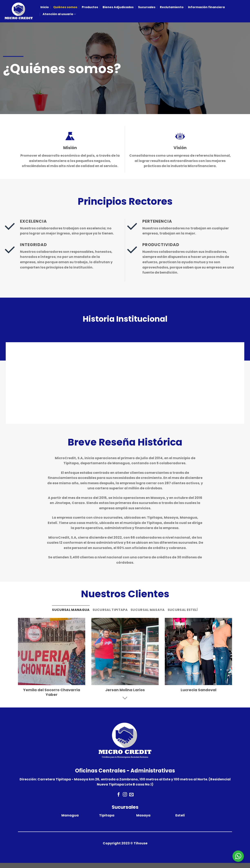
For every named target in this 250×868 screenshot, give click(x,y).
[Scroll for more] (125, 698)
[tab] (71, 610)
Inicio (45, 7)
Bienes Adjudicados (118, 7)
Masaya (143, 815)
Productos (90, 7)
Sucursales (147, 7)
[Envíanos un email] (131, 795)
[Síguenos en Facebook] (119, 795)
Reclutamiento (172, 7)
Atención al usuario (59, 14)
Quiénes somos (65, 7)
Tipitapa (107, 815)
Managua (70, 815)
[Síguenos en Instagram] (125, 795)
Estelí (180, 815)
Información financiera (206, 7)
